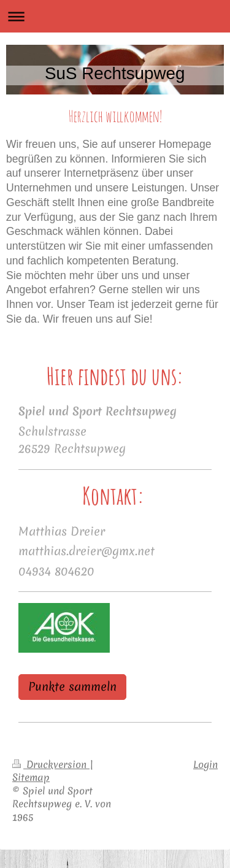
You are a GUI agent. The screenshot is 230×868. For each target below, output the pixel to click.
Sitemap (31, 777)
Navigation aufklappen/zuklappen (115, 16)
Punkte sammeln (72, 687)
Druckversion (51, 764)
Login (205, 764)
